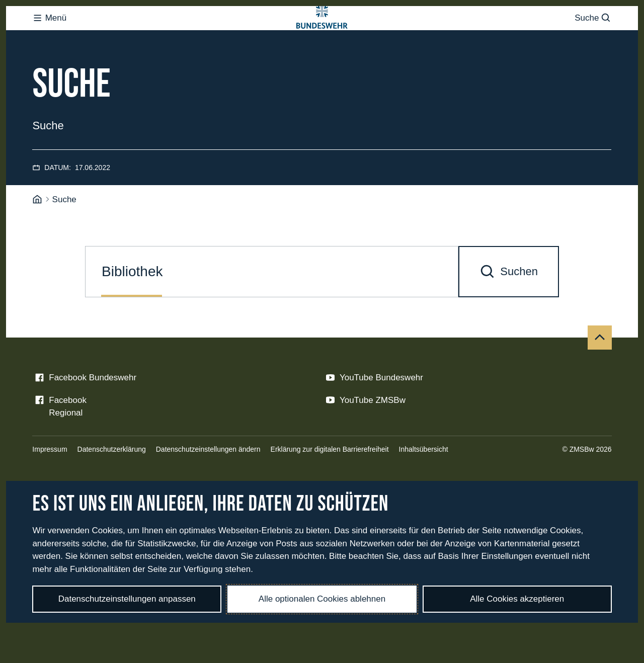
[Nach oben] (600, 378)
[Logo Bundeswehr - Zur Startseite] (322, 38)
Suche (593, 38)
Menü (49, 38)
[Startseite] (37, 240)
